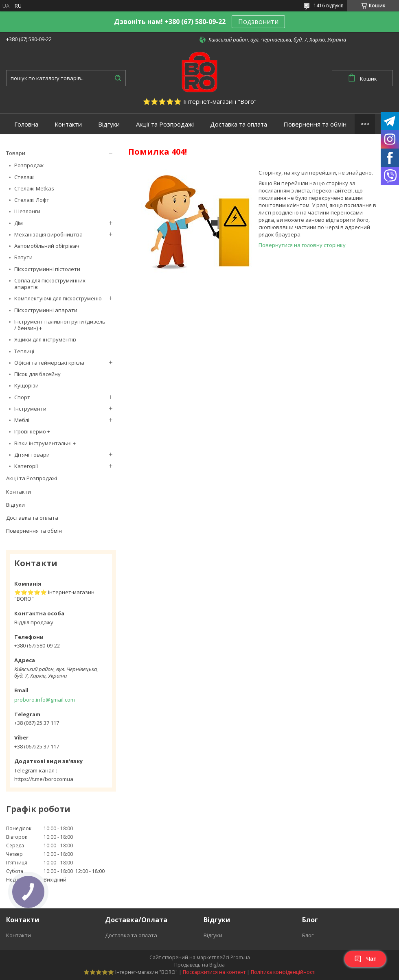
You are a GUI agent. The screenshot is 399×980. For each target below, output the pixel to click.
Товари (16, 153)
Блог (308, 935)
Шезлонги (27, 211)
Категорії (26, 466)
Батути (23, 257)
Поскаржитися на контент (214, 972)
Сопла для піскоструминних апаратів (50, 284)
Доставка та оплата (239, 124)
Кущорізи (26, 385)
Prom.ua (240, 957)
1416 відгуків (328, 5)
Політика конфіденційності (283, 972)
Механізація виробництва (48, 234)
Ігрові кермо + (32, 431)
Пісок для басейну (37, 374)
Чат (365, 959)
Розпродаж (29, 165)
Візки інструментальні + (45, 443)
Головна (26, 124)
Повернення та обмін (315, 124)
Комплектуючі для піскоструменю (58, 298)
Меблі (22, 420)
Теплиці (24, 351)
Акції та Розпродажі (165, 124)
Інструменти (30, 409)
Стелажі (24, 177)
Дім (19, 223)
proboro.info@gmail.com (45, 700)
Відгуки (109, 124)
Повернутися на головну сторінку (302, 245)
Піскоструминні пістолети (47, 269)
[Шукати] (118, 78)
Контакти (68, 124)
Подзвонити (258, 22)
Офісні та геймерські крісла (49, 363)
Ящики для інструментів (45, 339)
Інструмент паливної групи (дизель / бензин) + (60, 325)
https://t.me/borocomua (44, 779)
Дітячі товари (32, 455)
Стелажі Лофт (32, 200)
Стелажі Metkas (34, 188)
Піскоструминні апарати (46, 310)
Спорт (22, 397)
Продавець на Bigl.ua (199, 965)
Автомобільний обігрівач (47, 246)
